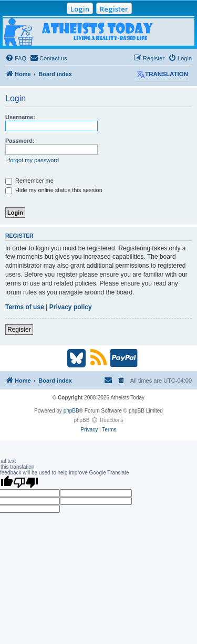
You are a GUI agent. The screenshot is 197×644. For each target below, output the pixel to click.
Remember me (29, 181)
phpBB (71, 411)
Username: (20, 117)
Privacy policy (71, 307)
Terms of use (25, 307)
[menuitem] (16, 58)
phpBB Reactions (98, 420)
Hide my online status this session (54, 190)
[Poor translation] (26, 482)
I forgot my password (32, 160)
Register (114, 9)
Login (80, 9)
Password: (20, 141)
